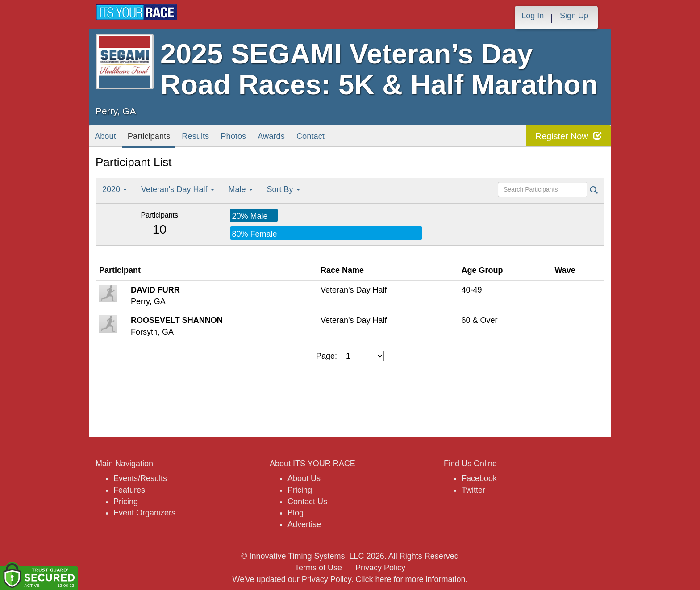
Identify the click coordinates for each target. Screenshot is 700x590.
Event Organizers (144, 513)
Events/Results (140, 478)
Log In (533, 16)
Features (129, 490)
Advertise (304, 524)
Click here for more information (410, 579)
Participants (160, 138)
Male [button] (241, 189)
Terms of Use (318, 568)
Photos (261, 138)
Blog (296, 513)
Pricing (126, 502)
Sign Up (574, 16)
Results (216, 138)
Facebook (479, 478)
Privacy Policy (380, 568)
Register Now (568, 136)
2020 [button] (115, 189)
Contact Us (307, 502)
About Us (304, 478)
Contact (354, 138)
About (108, 138)
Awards (307, 138)
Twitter (473, 490)
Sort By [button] (283, 189)
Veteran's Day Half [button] (178, 189)
